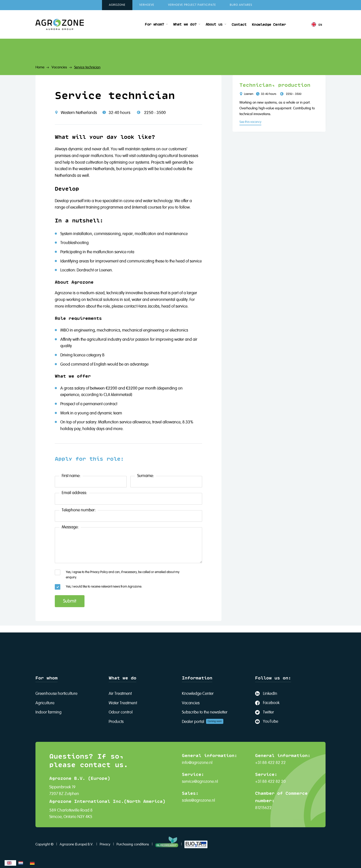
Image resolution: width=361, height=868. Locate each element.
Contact (239, 24)
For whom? (154, 24)
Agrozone (117, 5)
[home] (60, 24)
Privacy (105, 845)
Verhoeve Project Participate (192, 5)
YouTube (271, 722)
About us (214, 24)
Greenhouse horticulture (56, 694)
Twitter (268, 712)
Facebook (271, 703)
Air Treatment (120, 694)
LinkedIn (270, 694)
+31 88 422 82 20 (270, 782)
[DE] (33, 863)
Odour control (121, 712)
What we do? (185, 24)
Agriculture (45, 703)
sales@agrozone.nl (198, 801)
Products (116, 722)
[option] (22, 863)
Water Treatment (123, 703)
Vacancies (59, 67)
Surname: (146, 476)
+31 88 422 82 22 (270, 763)
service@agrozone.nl (200, 782)
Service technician (87, 67)
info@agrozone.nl (197, 763)
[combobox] (10, 863)
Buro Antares (241, 5)
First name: (71, 476)
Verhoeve (147, 5)
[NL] (22, 863)
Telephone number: (79, 510)
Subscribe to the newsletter (205, 712)
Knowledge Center (269, 24)
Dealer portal (193, 722)
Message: (70, 527)
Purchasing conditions (133, 845)
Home (40, 67)
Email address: (74, 493)
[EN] (10, 863)
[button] (156, 24)
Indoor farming (48, 712)
